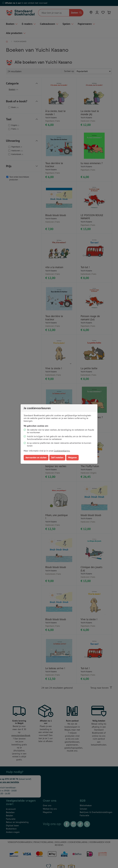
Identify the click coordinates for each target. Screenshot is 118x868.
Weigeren (72, 457)
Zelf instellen (57, 457)
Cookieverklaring (62, 451)
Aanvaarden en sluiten (36, 457)
